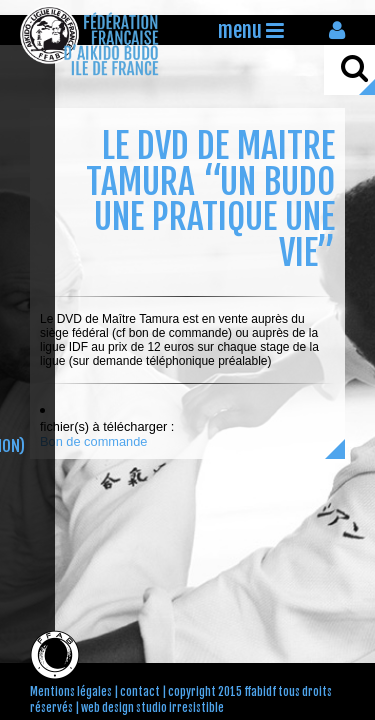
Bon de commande (93, 441)
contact (140, 692)
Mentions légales (71, 692)
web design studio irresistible (152, 708)
